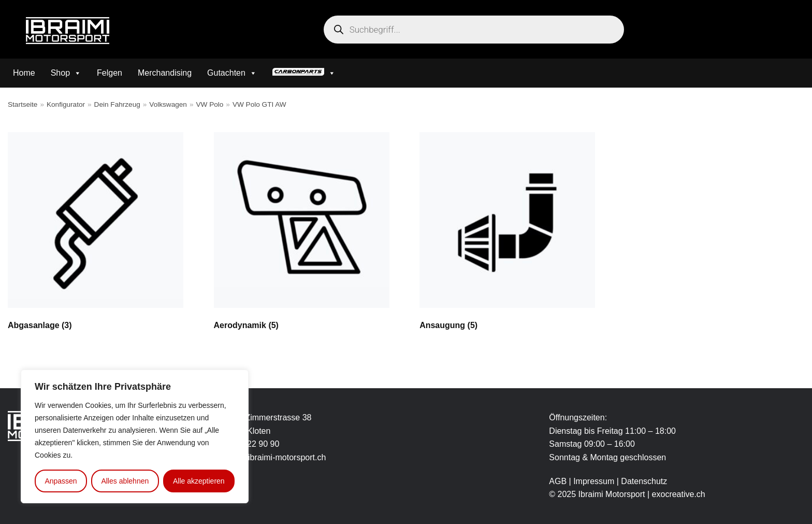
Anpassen (61, 481)
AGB (558, 481)
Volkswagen (168, 104)
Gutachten (232, 73)
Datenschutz (644, 481)
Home (24, 73)
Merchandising (165, 73)
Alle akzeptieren (199, 481)
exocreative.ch (679, 494)
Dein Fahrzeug (117, 104)
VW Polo (209, 104)
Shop (66, 73)
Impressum (595, 481)
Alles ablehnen (125, 481)
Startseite (23, 104)
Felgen (110, 73)
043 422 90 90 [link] (253, 444)
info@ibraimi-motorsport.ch (276, 457)
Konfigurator (66, 104)
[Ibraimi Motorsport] (68, 31)
